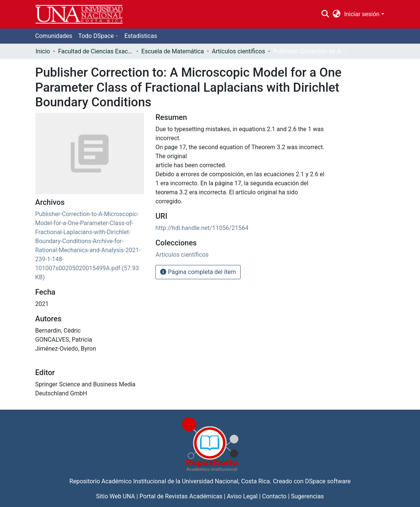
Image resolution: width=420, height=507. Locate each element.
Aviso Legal (242, 496)
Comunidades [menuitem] (54, 36)
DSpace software (328, 481)
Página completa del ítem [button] (198, 272)
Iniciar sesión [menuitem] (362, 14)
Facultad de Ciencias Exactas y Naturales (96, 51)
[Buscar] (325, 14)
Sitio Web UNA (116, 496)
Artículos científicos (239, 51)
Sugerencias (308, 496)
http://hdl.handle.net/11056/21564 (202, 228)
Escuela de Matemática (173, 51)
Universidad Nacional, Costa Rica (226, 481)
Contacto (274, 496)
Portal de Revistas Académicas (181, 496)
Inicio (43, 51)
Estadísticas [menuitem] (141, 36)
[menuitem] (337, 14)
